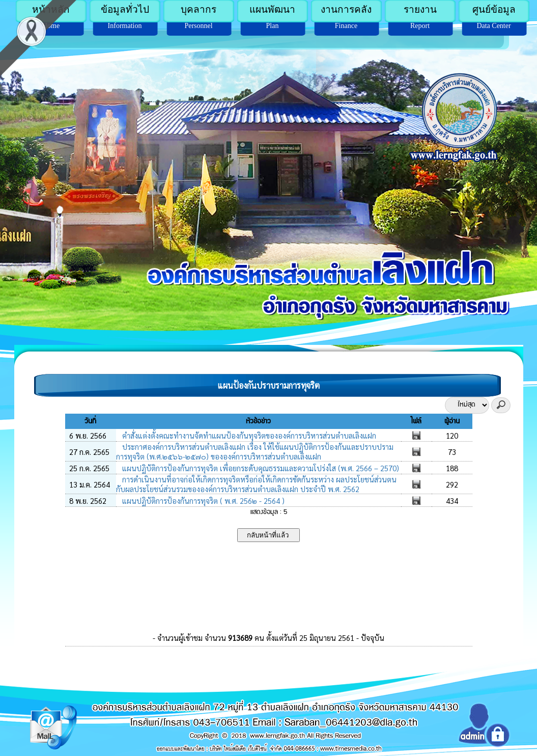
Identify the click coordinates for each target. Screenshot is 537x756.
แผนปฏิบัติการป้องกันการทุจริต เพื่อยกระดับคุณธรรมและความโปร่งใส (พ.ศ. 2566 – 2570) (260, 468)
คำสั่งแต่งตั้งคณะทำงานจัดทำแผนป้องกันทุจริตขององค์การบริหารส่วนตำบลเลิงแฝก (248, 435)
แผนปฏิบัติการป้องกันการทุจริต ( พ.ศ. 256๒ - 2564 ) (202, 501)
